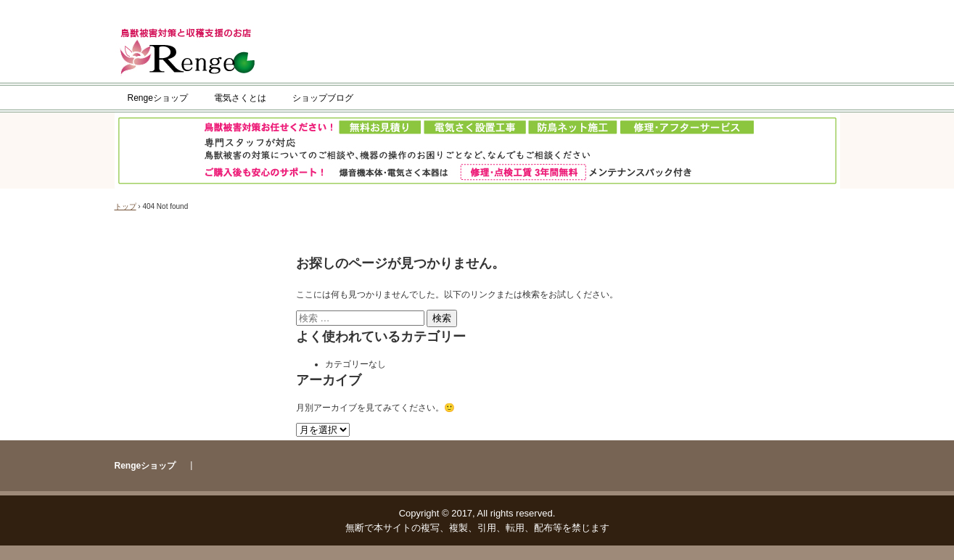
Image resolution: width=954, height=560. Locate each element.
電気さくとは (240, 98)
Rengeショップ (158, 98)
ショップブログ (323, 98)
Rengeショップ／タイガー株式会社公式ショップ (192, 53)
